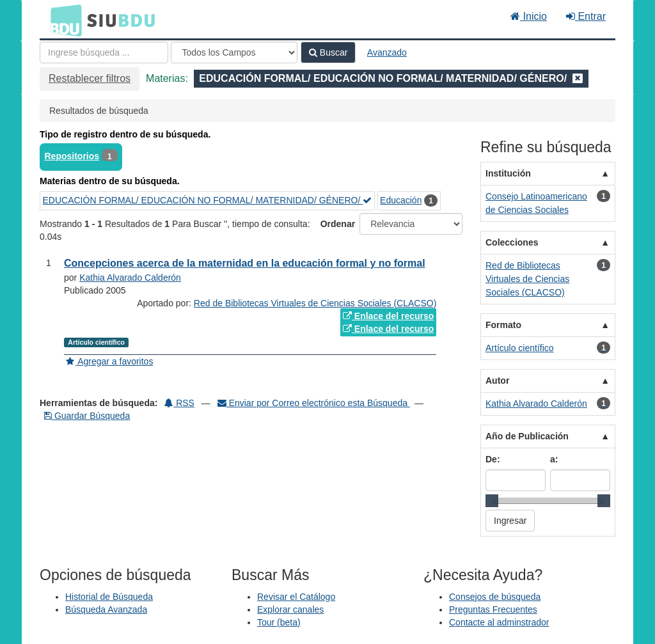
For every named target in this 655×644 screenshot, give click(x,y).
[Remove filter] (578, 78)
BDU (63, 20)
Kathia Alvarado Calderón (130, 278)
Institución (508, 173)
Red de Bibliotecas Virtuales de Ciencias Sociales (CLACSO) (315, 303)
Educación (401, 200)
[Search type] (234, 52)
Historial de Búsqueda (109, 597)
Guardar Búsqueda (87, 416)
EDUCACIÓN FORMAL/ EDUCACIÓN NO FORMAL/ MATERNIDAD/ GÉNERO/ (208, 200)
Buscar (328, 52)
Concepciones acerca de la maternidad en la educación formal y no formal (245, 263)
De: (493, 459)
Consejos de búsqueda (495, 597)
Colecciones (512, 242)
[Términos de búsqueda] (104, 52)
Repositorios (72, 156)
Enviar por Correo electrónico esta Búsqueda (314, 403)
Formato (503, 325)
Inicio (529, 16)
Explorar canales (290, 609)
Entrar (586, 16)
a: (554, 459)
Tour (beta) (279, 622)
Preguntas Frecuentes (493, 609)
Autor (497, 381)
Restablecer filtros (90, 78)
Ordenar (338, 224)
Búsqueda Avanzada (106, 609)
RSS (179, 403)
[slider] (492, 501)
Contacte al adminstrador (499, 622)
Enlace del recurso (388, 316)
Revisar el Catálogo (296, 597)
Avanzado (387, 52)
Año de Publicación (527, 436)
